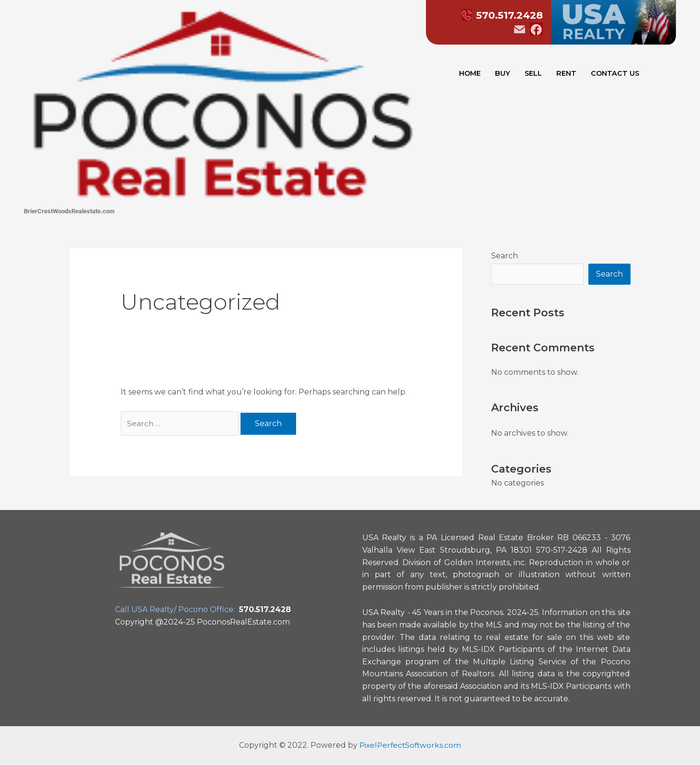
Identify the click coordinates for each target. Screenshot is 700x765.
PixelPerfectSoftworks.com (410, 746)
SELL (534, 74)
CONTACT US (616, 74)
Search (505, 256)
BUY (503, 74)
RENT (567, 74)
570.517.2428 (494, 15)
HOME (469, 74)
